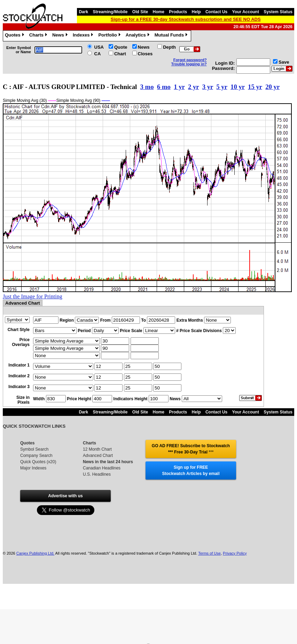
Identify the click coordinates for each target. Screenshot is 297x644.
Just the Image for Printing (33, 296)
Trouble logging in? (189, 64)
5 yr (222, 87)
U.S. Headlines (97, 474)
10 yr (238, 87)
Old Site (140, 12)
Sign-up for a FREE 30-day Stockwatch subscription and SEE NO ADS (186, 19)
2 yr (193, 87)
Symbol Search (34, 449)
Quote (121, 47)
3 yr (208, 87)
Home (159, 12)
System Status (278, 12)
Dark (83, 12)
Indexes (84, 36)
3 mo (147, 87)
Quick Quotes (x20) (38, 462)
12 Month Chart (97, 449)
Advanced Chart (98, 456)
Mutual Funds (172, 36)
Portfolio (110, 36)
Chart (120, 54)
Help (196, 12)
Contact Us (216, 12)
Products (178, 12)
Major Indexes (33, 468)
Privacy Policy (235, 553)
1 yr (179, 87)
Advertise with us (65, 496)
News (61, 36)
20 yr (272, 87)
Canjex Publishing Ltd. (35, 553)
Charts (39, 36)
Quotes (15, 36)
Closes (145, 54)
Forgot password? (190, 60)
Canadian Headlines (102, 468)
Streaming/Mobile (110, 12)
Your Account (246, 12)
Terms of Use (209, 553)
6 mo (164, 87)
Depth (169, 47)
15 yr (255, 87)
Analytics (138, 36)
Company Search (36, 456)
